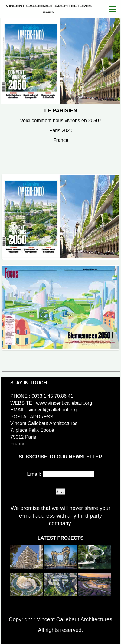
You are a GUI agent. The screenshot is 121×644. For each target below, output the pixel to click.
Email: (34, 474)
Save (60, 491)
